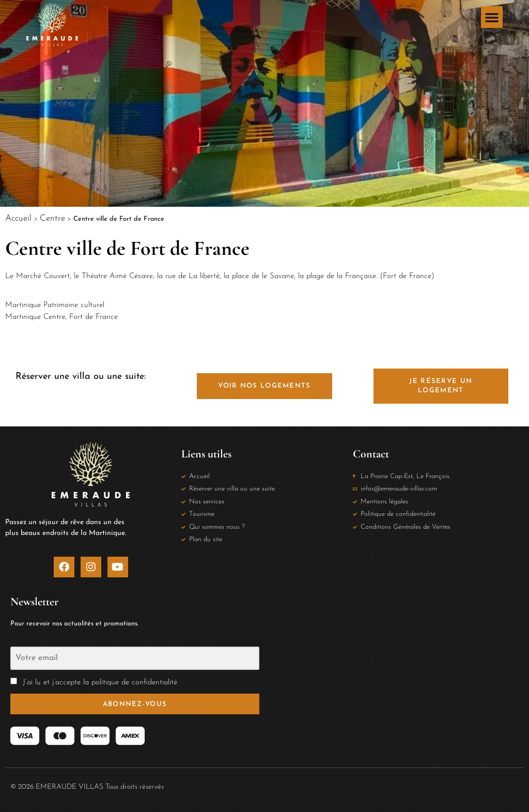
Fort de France (94, 317)
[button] (492, 17)
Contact (371, 454)
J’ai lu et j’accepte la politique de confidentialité (99, 683)
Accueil (18, 218)
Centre (52, 218)
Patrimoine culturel (74, 305)
